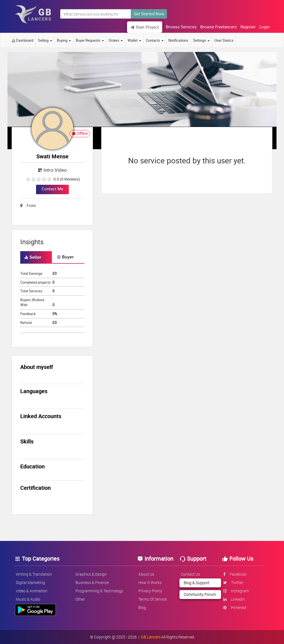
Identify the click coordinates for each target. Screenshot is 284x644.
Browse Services (181, 27)
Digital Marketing (30, 582)
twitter (233, 582)
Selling (45, 40)
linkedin (234, 599)
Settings (201, 40)
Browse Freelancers (219, 27)
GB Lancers (151, 637)
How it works (150, 582)
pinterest (235, 607)
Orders (116, 40)
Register (248, 27)
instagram (236, 591)
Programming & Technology (99, 591)
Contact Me (52, 189)
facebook (235, 574)
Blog (142, 607)
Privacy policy (150, 591)
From (28, 205)
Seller (33, 257)
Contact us (190, 574)
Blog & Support (196, 583)
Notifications (178, 40)
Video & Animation (32, 591)
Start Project (145, 27)
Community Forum (200, 594)
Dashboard (22, 40)
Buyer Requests (90, 40)
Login (264, 27)
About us (146, 574)
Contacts (155, 40)
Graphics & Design (91, 574)
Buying (64, 40)
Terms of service (153, 599)
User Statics (224, 40)
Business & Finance (92, 582)
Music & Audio (28, 599)
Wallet (134, 40)
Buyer (65, 257)
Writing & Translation (34, 574)
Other (80, 599)
